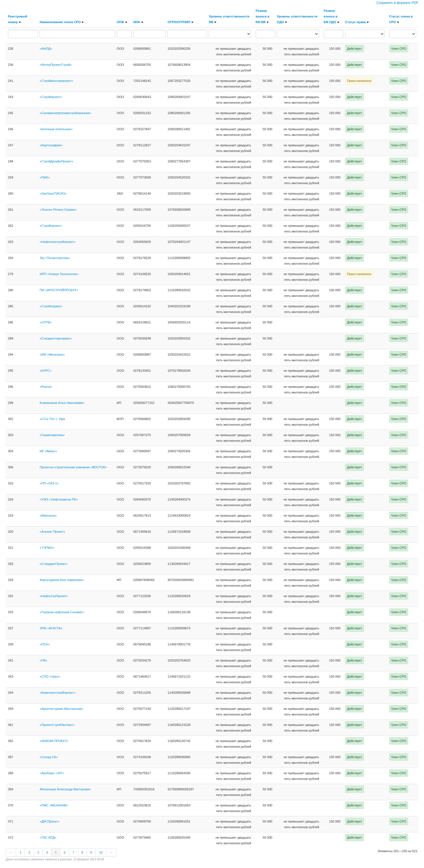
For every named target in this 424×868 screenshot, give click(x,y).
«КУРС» (46, 371)
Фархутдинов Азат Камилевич (62, 580)
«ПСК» (45, 644)
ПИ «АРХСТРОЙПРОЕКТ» (59, 290)
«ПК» (43, 660)
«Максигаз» (48, 515)
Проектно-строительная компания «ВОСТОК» (73, 467)
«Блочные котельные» (56, 129)
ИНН (138, 22)
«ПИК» (45, 177)
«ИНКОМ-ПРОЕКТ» (54, 741)
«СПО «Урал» (50, 676)
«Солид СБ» (49, 757)
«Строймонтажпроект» (56, 81)
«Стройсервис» (51, 306)
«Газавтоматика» (52, 435)
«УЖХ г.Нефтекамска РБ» (59, 499)
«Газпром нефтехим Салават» (62, 612)
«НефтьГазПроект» (54, 596)
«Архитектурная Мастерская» (61, 709)
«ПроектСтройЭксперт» (57, 725)
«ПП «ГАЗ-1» (49, 483)
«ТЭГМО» (47, 548)
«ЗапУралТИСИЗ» (53, 193)
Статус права (357, 22)
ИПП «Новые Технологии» (59, 274)
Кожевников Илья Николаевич (62, 403)
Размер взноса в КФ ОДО (332, 16)
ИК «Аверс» (48, 451)
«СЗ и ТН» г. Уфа (52, 419)
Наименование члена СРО (62, 22)
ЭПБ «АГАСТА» (51, 628)
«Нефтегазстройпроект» (57, 242)
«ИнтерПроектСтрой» (56, 65)
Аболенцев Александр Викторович (65, 789)
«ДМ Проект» (49, 821)
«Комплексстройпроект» (58, 693)
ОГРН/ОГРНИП (180, 22)
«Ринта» (46, 387)
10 (101, 852)
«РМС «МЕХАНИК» (54, 805)
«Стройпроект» (51, 97)
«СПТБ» (46, 322)
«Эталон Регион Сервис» (58, 210)
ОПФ (122, 22)
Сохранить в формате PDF (397, 3)
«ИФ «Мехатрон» (52, 354)
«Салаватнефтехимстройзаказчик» (65, 113)
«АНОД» (46, 49)
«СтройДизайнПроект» (56, 161)
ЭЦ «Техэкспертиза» (55, 258)
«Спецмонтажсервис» (56, 338)
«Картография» (51, 145)
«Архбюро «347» (52, 773)
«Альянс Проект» (52, 532)
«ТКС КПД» (48, 837)
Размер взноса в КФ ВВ (262, 16)
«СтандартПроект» (54, 564)
